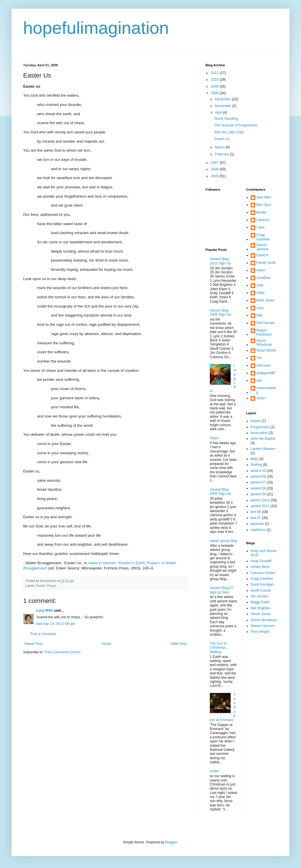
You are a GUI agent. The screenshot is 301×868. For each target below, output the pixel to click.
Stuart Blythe (266, 350)
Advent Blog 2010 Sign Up (220, 261)
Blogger (171, 842)
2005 (215, 176)
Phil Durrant (266, 323)
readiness (258, 530)
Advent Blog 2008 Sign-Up (220, 312)
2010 (215, 80)
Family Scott (266, 263)
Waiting (256, 465)
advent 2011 (260, 506)
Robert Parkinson (264, 332)
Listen (214, 771)
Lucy (260, 308)
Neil (259, 315)
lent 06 (256, 512)
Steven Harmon (263, 626)
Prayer (52, 586)
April (219, 113)
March (220, 147)
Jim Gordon (260, 596)
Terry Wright (260, 632)
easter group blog (223, 541)
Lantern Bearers (263, 449)
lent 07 (256, 518)
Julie (260, 285)
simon (261, 398)
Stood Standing (226, 119)
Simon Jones (261, 614)
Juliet (260, 293)
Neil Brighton (261, 608)
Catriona (263, 220)
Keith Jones (266, 300)
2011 (215, 73)
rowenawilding (266, 390)
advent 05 (258, 471)
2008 (215, 93)
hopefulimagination (96, 28)
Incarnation (259, 433)
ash (259, 380)
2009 (215, 87)
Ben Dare (264, 205)
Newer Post (34, 644)
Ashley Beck (260, 567)
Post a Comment (43, 634)
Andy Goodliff (261, 561)
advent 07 (258, 482)
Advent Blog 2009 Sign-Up (220, 492)
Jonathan (264, 278)
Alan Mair (264, 197)
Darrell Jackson (263, 247)
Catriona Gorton (263, 573)
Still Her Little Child (229, 132)
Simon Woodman (264, 343)
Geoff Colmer (261, 591)
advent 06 (258, 477)
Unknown (264, 365)
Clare (261, 227)
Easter (41, 586)
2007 (215, 163)
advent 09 (258, 494)
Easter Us (222, 139)
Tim (259, 358)
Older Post (178, 644)
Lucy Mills (45, 610)
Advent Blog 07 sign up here (222, 590)
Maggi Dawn (260, 602)
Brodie (261, 212)
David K (263, 255)
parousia (257, 524)
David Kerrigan (262, 584)
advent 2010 (260, 500)
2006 (215, 169)
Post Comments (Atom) (62, 652)
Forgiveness (260, 427)
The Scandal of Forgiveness (236, 125)
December (224, 99)
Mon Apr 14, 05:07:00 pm (56, 624)
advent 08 (258, 488)
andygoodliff (266, 373)
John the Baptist (263, 439)
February (222, 154)
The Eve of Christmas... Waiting (219, 648)
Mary (255, 459)
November (224, 106)
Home (107, 644)
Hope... (215, 438)
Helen (261, 270)
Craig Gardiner (263, 237)
